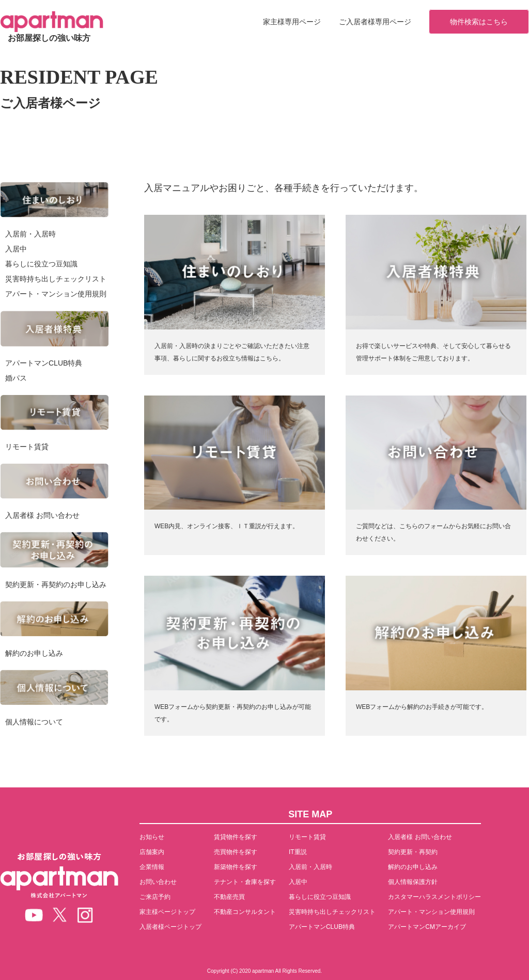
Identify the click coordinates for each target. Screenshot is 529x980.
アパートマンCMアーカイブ (427, 927)
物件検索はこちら (479, 22)
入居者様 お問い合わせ (42, 515)
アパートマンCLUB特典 (44, 363)
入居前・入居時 (30, 234)
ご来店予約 (155, 897)
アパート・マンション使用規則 (56, 294)
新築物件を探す (236, 867)
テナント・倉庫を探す (245, 882)
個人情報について (34, 722)
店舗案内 (152, 852)
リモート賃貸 (27, 447)
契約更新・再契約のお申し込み (56, 584)
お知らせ (152, 837)
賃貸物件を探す (236, 837)
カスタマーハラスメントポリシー (434, 897)
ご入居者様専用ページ (375, 22)
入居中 (16, 249)
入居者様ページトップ (170, 927)
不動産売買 (229, 897)
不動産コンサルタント (245, 912)
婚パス (16, 378)
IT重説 (298, 852)
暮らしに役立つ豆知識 (41, 264)
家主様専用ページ (292, 22)
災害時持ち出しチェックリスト (56, 279)
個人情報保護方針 (413, 882)
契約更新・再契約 (413, 852)
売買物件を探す (236, 852)
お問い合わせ (158, 882)
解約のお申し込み (34, 653)
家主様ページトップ (167, 912)
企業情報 (152, 867)
